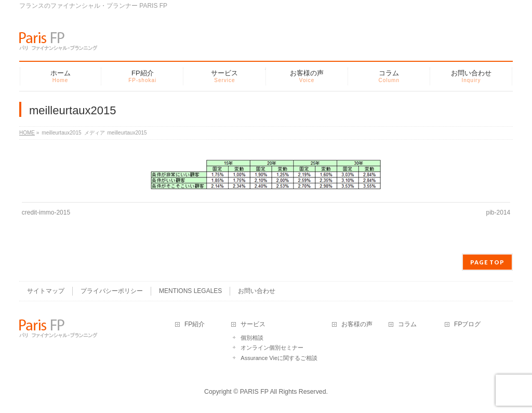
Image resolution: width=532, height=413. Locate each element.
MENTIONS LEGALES (190, 291)
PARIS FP (254, 392)
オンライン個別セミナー (272, 348)
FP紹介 (195, 324)
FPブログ (467, 324)
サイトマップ (46, 291)
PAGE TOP (487, 262)
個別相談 (252, 338)
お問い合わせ (257, 291)
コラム (407, 324)
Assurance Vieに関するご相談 (279, 358)
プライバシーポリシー (112, 291)
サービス (253, 324)
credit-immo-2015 (46, 212)
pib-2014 (498, 212)
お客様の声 (357, 324)
